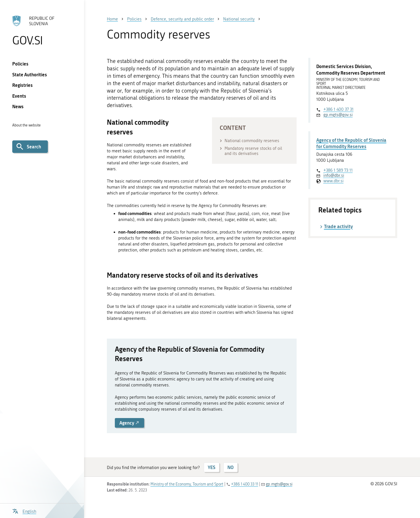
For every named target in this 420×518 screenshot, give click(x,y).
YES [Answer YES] (212, 467)
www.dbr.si (334, 181)
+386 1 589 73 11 (338, 170)
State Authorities (30, 74)
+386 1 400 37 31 (339, 109)
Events (19, 96)
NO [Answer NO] (231, 467)
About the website (26, 125)
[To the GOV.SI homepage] (42, 30)
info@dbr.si (334, 175)
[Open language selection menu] (24, 511)
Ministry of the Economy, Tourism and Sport (187, 484)
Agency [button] (130, 423)
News (18, 106)
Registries (23, 85)
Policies (20, 64)
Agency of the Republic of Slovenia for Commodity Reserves (351, 143)
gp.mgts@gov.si (338, 115)
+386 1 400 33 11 (245, 484)
